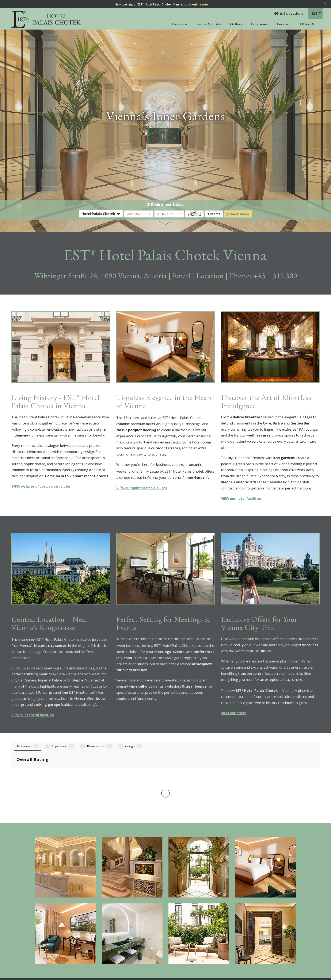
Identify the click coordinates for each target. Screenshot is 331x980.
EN (317, 13)
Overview (179, 24)
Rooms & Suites (209, 24)
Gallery (236, 24)
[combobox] (101, 214)
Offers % (307, 24)
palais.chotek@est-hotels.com (278, 935)
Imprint (184, 916)
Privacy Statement (192, 925)
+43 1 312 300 (263, 930)
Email (182, 276)
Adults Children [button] (194, 214)
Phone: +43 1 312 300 (263, 276)
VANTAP (35, 919)
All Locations (289, 13)
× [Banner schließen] (325, 3)
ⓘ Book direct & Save (166, 205)
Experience (260, 24)
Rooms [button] (214, 214)
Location (284, 24)
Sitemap (185, 935)
